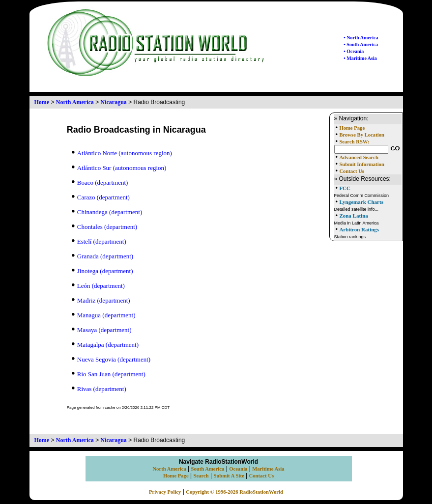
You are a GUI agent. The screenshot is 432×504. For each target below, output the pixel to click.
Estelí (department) (99, 241)
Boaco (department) (100, 182)
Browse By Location (362, 135)
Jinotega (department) (102, 271)
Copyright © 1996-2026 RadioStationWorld (234, 492)
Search (201, 476)
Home (42, 102)
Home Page (352, 128)
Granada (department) (102, 256)
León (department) (98, 286)
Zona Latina (353, 216)
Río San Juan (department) (109, 374)
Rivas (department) (99, 389)
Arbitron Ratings (359, 229)
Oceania (238, 469)
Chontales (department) (104, 227)
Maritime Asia (268, 469)
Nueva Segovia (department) (111, 359)
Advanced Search (359, 157)
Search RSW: (354, 142)
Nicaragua (114, 102)
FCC (345, 188)
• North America (361, 38)
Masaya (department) (102, 330)
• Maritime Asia (360, 58)
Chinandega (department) (107, 212)
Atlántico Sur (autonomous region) (119, 168)
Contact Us (352, 171)
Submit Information (361, 164)
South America (208, 469)
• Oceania (354, 51)
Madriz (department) (101, 300)
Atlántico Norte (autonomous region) (122, 153)
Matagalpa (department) (105, 345)
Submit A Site (229, 476)
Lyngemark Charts (361, 202)
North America (75, 102)
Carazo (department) (101, 197)
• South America (361, 44)
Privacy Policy (165, 492)
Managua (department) (104, 315)
